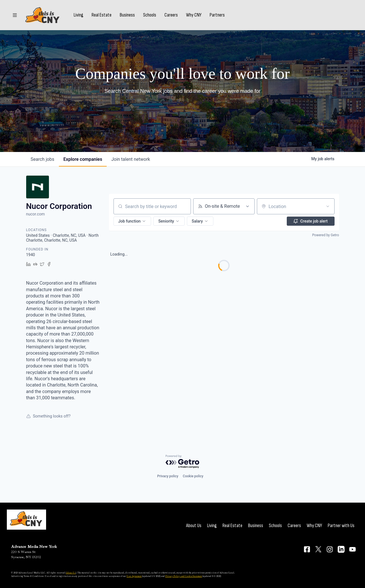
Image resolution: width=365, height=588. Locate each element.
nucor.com (36, 214)
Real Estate (102, 15)
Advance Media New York (34, 547)
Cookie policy (193, 476)
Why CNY (194, 15)
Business (127, 15)
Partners (217, 15)
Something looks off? (48, 416)
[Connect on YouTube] (352, 549)
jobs (43, 159)
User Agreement (134, 576)
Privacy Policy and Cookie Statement (184, 576)
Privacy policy (168, 476)
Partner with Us (341, 526)
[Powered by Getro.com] (183, 462)
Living (79, 15)
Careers (171, 15)
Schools (150, 15)
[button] (132, 221)
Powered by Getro (325, 235)
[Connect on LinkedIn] (341, 549)
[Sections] (15, 15)
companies (83, 159)
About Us (194, 526)
